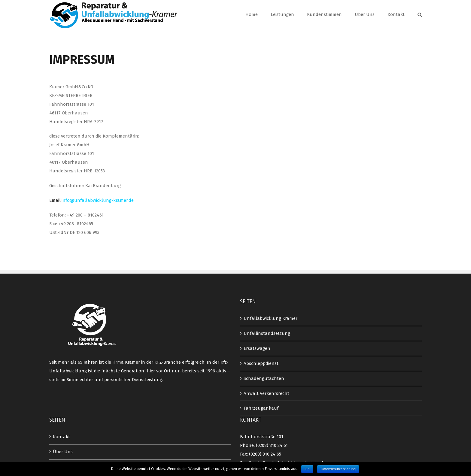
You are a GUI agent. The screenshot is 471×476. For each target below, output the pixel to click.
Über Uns (63, 452)
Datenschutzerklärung (338, 469)
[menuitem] (258, 15)
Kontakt (61, 437)
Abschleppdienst (261, 363)
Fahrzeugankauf (261, 408)
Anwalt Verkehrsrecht (266, 393)
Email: (91, 200)
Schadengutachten (264, 378)
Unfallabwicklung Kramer (270, 318)
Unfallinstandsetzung (267, 333)
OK (307, 469)
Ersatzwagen (257, 348)
